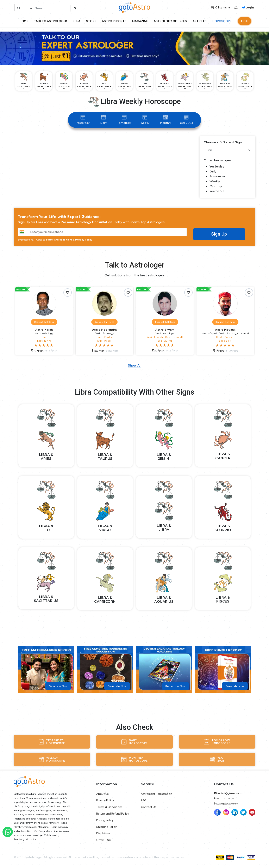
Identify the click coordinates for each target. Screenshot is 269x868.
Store (91, 21)
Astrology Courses (170, 21)
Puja (77, 21)
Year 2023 (186, 120)
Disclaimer (103, 833)
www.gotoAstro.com (227, 804)
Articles (200, 21)
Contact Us (149, 807)
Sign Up (219, 234)
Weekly (145, 120)
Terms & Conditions (109, 807)
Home (24, 21)
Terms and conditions (59, 240)
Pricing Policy (105, 820)
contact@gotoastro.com (230, 793)
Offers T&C (104, 840)
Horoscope (222, 21)
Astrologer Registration (157, 794)
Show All (135, 366)
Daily (104, 120)
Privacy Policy (84, 240)
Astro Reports (114, 21)
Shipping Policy (106, 827)
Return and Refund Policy (113, 814)
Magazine (140, 21)
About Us (102, 794)
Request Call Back (44, 322)
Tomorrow (124, 120)
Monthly (165, 120)
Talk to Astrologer (50, 21)
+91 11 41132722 (225, 798)
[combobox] (23, 232)
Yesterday (83, 120)
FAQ (144, 800)
